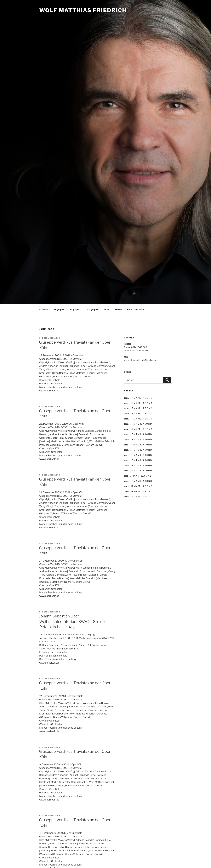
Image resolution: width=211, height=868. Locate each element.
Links (107, 309)
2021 (126, 424)
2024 (126, 408)
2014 (126, 460)
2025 (126, 403)
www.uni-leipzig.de (49, 662)
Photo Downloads (136, 309)
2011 (126, 476)
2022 (126, 418)
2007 (126, 496)
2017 (126, 444)
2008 (126, 491)
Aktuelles (44, 309)
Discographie (92, 309)
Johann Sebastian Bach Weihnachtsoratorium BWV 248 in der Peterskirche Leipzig (73, 621)
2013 (126, 465)
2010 (126, 481)
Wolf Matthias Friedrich (83, 10)
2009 (126, 486)
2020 (126, 429)
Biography (75, 309)
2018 (126, 439)
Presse (118, 309)
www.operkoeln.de (49, 390)
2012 (126, 470)
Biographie (59, 309)
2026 (126, 398)
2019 (126, 434)
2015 (126, 455)
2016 (126, 450)
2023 (126, 413)
